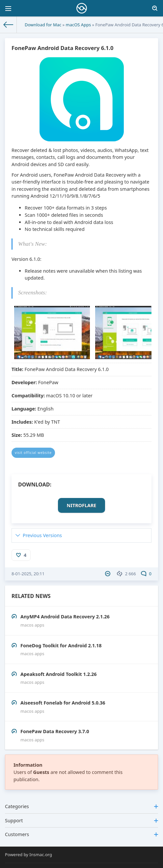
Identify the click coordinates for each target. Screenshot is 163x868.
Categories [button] (81, 806)
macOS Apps (79, 25)
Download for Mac (43, 25)
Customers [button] (81, 834)
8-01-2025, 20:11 (28, 574)
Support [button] (81, 820)
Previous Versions (42, 535)
